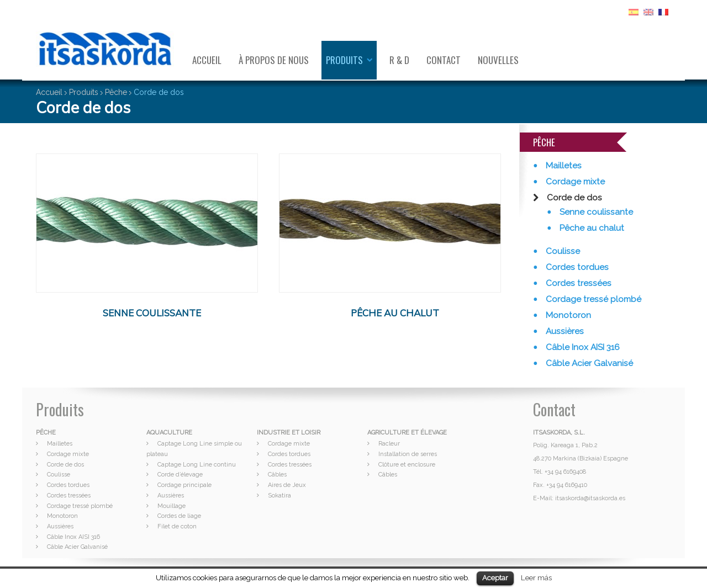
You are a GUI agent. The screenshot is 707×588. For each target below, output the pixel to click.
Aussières (564, 331)
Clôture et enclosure (407, 465)
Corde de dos (573, 198)
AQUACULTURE (169, 433)
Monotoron (567, 315)
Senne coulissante (595, 212)
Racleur (389, 444)
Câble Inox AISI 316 (582, 347)
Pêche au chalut (591, 228)
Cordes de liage (179, 516)
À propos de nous (274, 60)
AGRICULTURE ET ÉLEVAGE (407, 433)
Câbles (277, 475)
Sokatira (279, 496)
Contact (444, 60)
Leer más (536, 578)
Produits (344, 60)
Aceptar (495, 578)
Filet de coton (177, 526)
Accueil (207, 60)
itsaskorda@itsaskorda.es (590, 498)
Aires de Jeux (287, 485)
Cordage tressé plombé (592, 299)
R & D (399, 60)
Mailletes (563, 166)
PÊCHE (46, 433)
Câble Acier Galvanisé (588, 363)
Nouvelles (498, 60)
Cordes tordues (576, 267)
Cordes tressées (577, 283)
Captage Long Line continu (197, 465)
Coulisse (562, 251)
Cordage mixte (574, 182)
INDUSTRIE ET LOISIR (289, 433)
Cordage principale (184, 485)
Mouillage (172, 506)
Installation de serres (408, 454)
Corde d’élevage (180, 475)
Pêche (116, 92)
